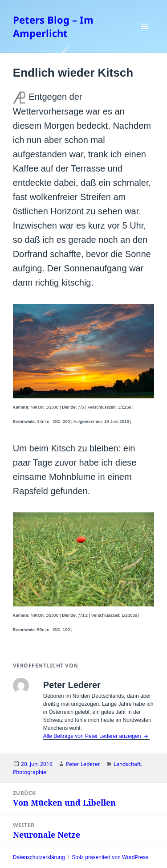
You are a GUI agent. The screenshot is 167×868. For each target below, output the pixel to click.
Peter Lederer (83, 764)
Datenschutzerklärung (39, 857)
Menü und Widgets (145, 35)
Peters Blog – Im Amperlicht (53, 26)
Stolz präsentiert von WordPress (110, 857)
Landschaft (127, 764)
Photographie (30, 772)
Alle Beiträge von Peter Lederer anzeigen (93, 736)
